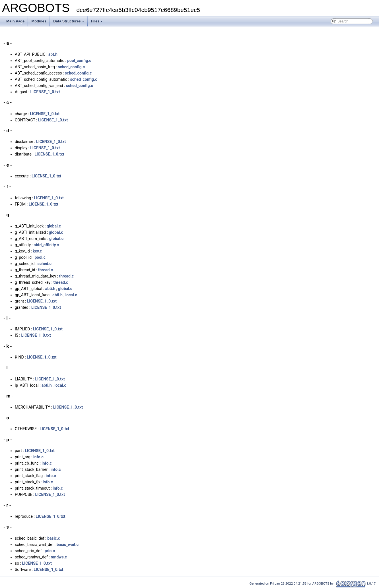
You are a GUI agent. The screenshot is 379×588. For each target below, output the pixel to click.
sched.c (45, 264)
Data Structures (69, 21)
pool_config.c (79, 61)
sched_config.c (71, 67)
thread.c (46, 270)
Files (97, 21)
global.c (54, 226)
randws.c (59, 557)
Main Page (15, 21)
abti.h (50, 289)
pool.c (40, 257)
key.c (37, 251)
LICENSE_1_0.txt (45, 92)
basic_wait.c (68, 544)
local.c (71, 295)
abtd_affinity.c (46, 245)
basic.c (54, 538)
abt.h (53, 54)
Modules (39, 21)
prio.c (50, 551)
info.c (38, 457)
